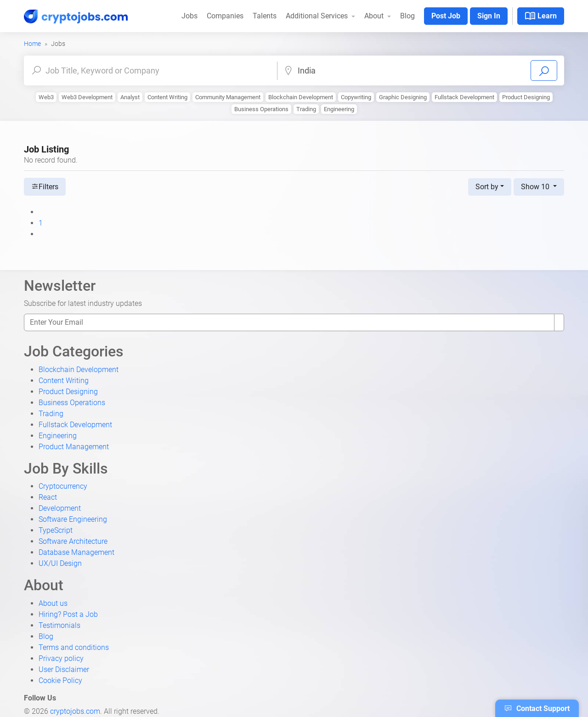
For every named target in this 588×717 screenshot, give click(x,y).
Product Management (74, 447)
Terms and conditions (74, 647)
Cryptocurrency (63, 486)
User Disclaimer (64, 669)
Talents (265, 16)
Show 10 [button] (536, 187)
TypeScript (56, 530)
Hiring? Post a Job (68, 614)
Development (60, 508)
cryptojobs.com (75, 711)
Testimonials (59, 625)
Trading (306, 109)
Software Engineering (73, 519)
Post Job (446, 16)
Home (32, 44)
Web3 (46, 97)
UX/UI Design (60, 563)
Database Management (76, 552)
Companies (225, 16)
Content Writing (167, 97)
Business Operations (261, 109)
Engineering (339, 109)
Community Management (228, 97)
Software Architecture (73, 541)
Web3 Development (87, 97)
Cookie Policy (60, 680)
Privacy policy (61, 658)
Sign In (489, 16)
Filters (45, 186)
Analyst (130, 97)
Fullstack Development (464, 97)
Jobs (189, 16)
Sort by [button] (487, 187)
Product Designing (526, 97)
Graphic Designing (403, 97)
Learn (541, 16)
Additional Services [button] (318, 16)
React (48, 497)
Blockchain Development (301, 97)
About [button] (375, 16)
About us (53, 603)
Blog (407, 16)
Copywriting (356, 97)
